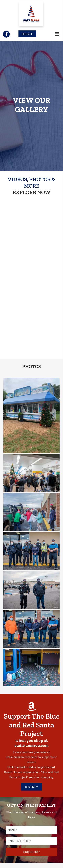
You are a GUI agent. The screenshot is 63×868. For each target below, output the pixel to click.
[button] (6, 34)
